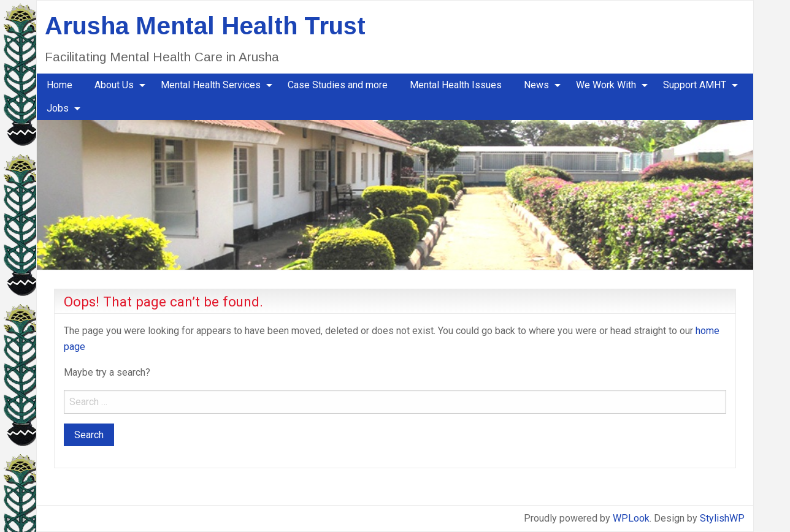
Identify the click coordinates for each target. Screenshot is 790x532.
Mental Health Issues (456, 85)
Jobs (58, 108)
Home (59, 85)
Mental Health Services (211, 85)
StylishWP (722, 518)
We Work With (606, 85)
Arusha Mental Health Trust (205, 26)
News (536, 85)
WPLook (631, 518)
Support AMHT (695, 85)
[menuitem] (59, 85)
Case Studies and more (338, 85)
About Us (114, 85)
